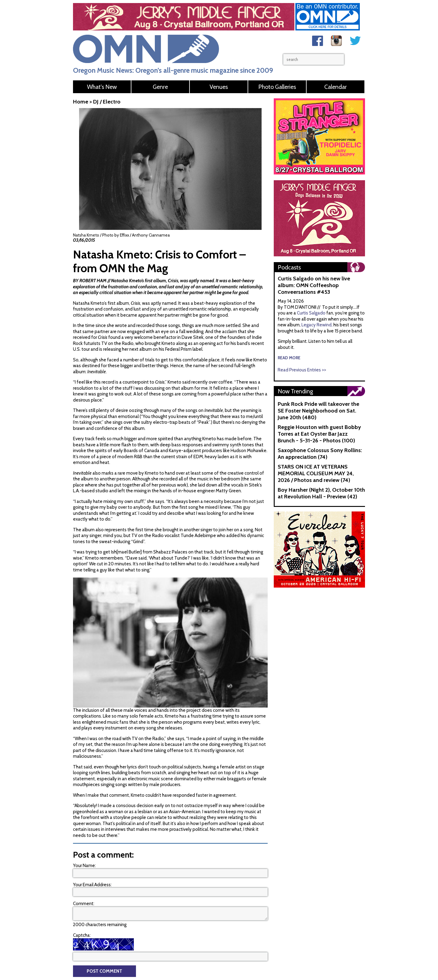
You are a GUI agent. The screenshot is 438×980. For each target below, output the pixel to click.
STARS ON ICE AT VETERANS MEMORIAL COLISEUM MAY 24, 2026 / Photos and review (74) (316, 473)
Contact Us (229, 923)
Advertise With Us (309, 923)
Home (81, 102)
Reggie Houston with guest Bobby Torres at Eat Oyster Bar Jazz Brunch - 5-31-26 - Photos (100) (319, 434)
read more (289, 358)
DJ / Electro (107, 102)
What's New (102, 87)
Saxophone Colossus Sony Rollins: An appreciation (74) (320, 454)
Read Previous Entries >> (302, 370)
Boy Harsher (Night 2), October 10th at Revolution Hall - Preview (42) (321, 493)
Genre (160, 87)
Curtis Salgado (312, 313)
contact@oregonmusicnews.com (122, 927)
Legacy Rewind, (317, 325)
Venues (219, 87)
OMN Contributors (235, 931)
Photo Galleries (277, 87)
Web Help (264, 931)
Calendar (335, 87)
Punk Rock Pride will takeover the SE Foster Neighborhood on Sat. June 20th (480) (318, 411)
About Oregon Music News (266, 923)
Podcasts (289, 267)
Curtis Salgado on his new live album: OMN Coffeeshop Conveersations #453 (314, 285)
